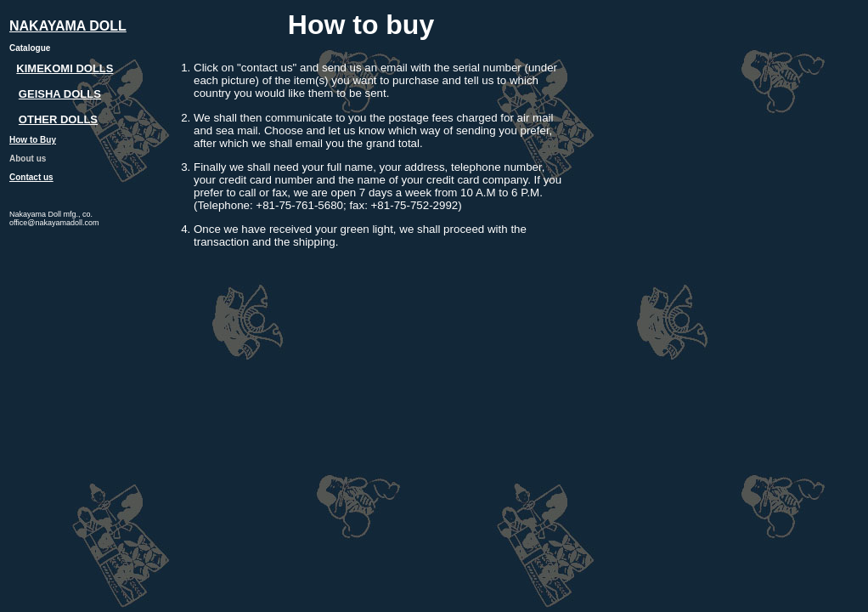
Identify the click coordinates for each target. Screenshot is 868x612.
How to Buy (33, 140)
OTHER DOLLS (58, 119)
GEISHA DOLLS (60, 94)
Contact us (31, 177)
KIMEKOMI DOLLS (65, 68)
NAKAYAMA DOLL (68, 26)
